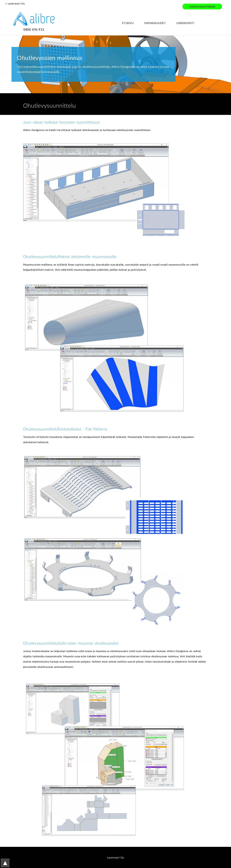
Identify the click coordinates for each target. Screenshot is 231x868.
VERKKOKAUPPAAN (202, 6)
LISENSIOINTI (185, 23)
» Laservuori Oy (15, 3)
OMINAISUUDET (155, 23)
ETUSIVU (128, 23)
